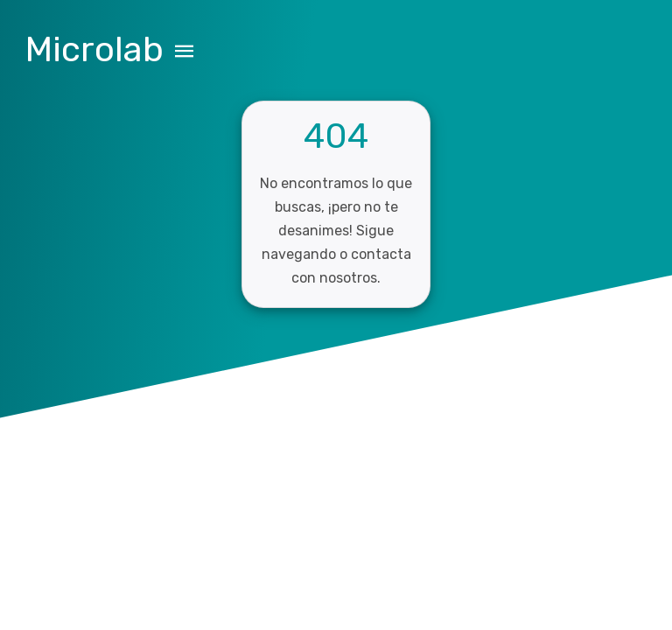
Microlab (94, 49)
